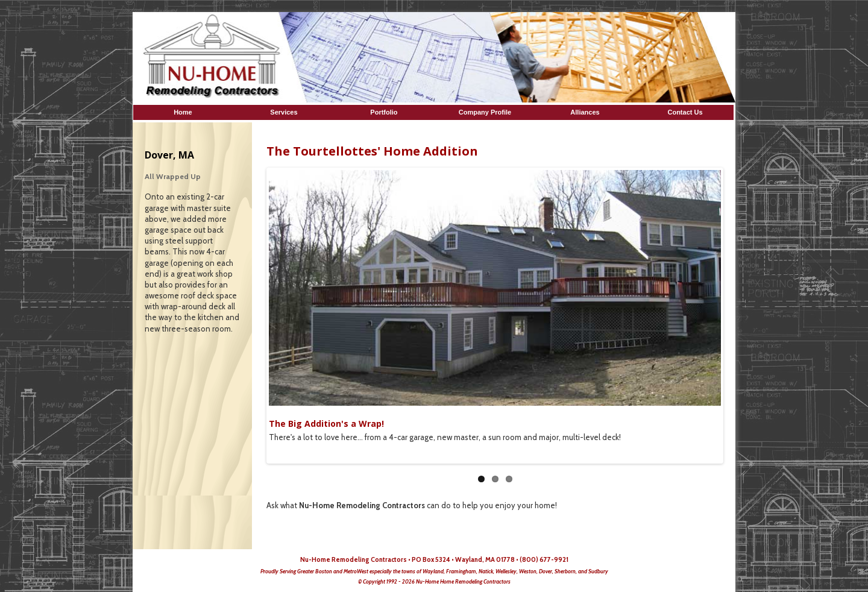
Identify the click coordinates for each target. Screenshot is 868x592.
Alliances (585, 112)
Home (185, 112)
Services (285, 112)
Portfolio (385, 112)
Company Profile (485, 112)
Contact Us (685, 112)
